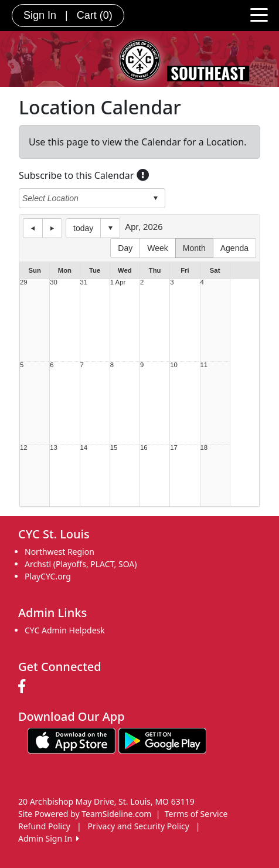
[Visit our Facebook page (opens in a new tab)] (25, 687)
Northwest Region (59, 552)
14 (84, 448)
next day (52, 228)
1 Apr (118, 282)
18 (204, 448)
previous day (33, 228)
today (83, 228)
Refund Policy (44, 826)
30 (54, 282)
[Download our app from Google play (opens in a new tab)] (162, 739)
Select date (110, 228)
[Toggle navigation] (259, 14)
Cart (95, 15)
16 (144, 448)
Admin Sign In (49, 838)
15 (114, 448)
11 (204, 365)
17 (174, 448)
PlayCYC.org (48, 576)
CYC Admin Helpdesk (65, 630)
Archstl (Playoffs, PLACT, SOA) (81, 564)
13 (54, 448)
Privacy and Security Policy (139, 826)
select (155, 198)
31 (84, 282)
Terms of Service (196, 814)
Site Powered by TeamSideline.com (85, 814)
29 (24, 282)
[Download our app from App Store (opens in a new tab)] (72, 739)
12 (24, 448)
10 (174, 365)
